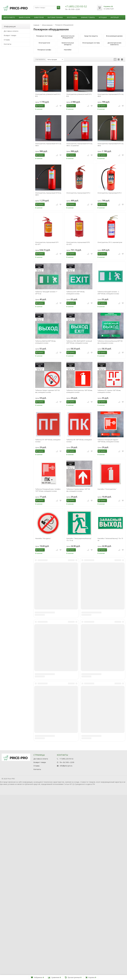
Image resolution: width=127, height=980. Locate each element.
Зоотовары (72, 17)
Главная (36, 25)
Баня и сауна (25, 17)
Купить (40, 106)
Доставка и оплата (11, 31)
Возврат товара (10, 35)
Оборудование (47, 25)
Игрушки (103, 17)
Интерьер (115, 17)
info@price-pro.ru (66, 951)
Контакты (8, 44)
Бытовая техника (55, 17)
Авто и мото (9, 17)
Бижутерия (39, 17)
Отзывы (7, 40)
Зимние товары (88, 17)
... (123, 17)
